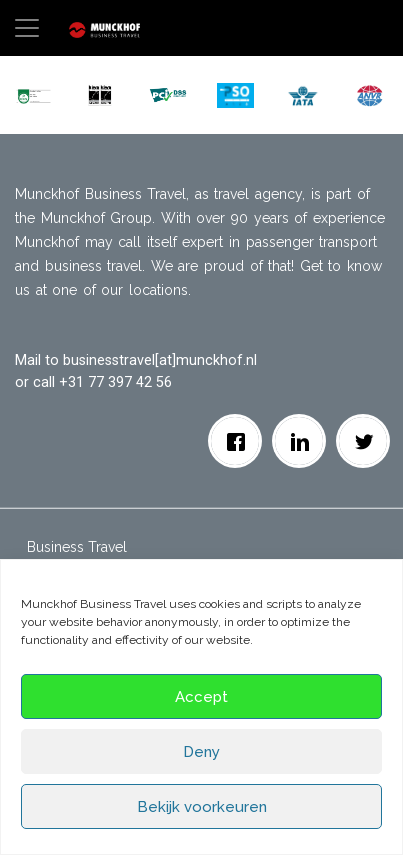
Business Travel (77, 547)
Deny (201, 752)
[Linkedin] (299, 441)
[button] (33, 94)
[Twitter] (363, 441)
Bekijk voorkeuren (202, 807)
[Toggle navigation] (27, 28)
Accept (201, 697)
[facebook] (235, 441)
